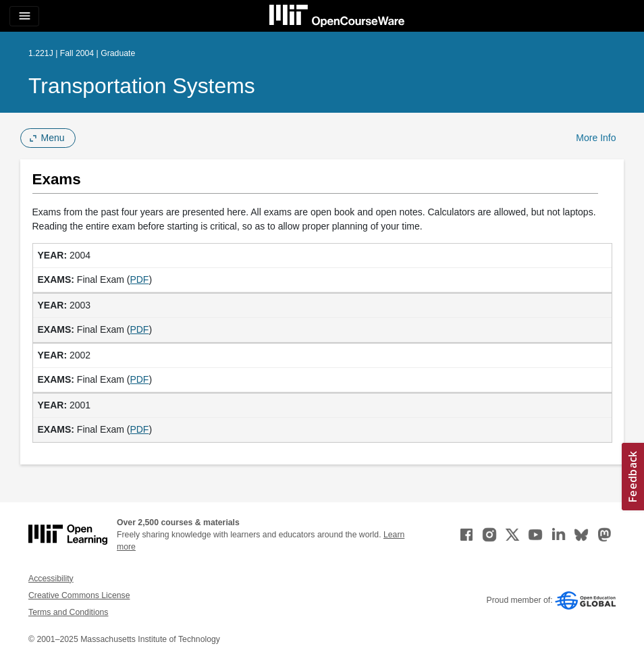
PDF (139, 279)
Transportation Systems (142, 86)
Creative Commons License (79, 595)
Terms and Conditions (68, 612)
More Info (596, 138)
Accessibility (51, 579)
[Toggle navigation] (24, 16)
